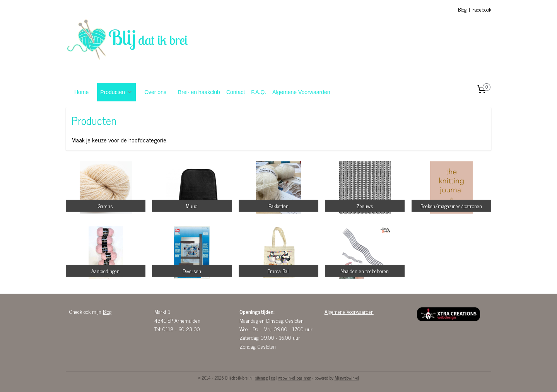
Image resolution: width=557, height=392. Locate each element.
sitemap (262, 378)
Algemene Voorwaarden (301, 92)
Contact (236, 92)
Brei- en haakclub (199, 92)
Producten (116, 92)
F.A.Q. (259, 92)
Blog (462, 9)
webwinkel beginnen (295, 378)
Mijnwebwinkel (347, 378)
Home (81, 92)
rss (273, 378)
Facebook (482, 9)
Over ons (155, 92)
